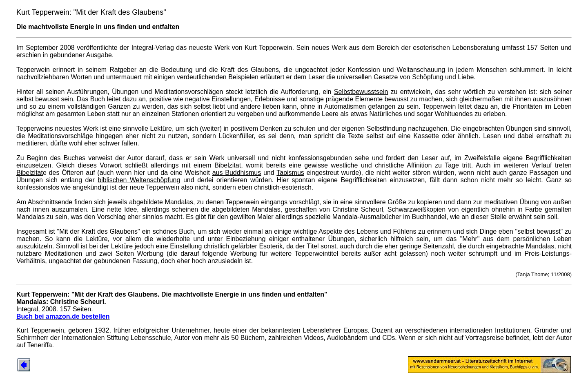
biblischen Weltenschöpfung (139, 180)
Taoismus (290, 173)
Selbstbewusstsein (361, 92)
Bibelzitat (30, 173)
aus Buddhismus (237, 173)
